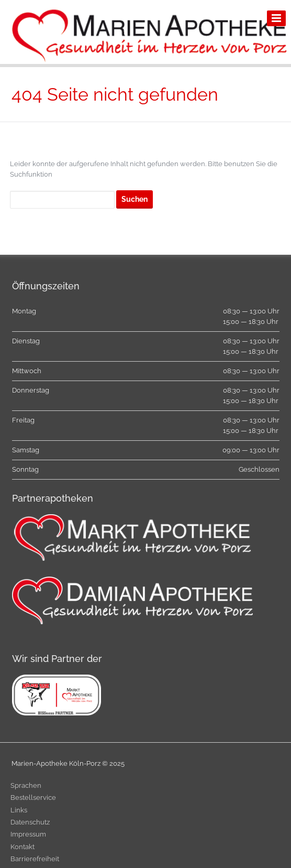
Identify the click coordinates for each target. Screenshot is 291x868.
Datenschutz (30, 822)
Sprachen (26, 785)
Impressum (28, 834)
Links (19, 810)
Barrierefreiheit (35, 859)
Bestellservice (33, 798)
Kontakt (23, 847)
